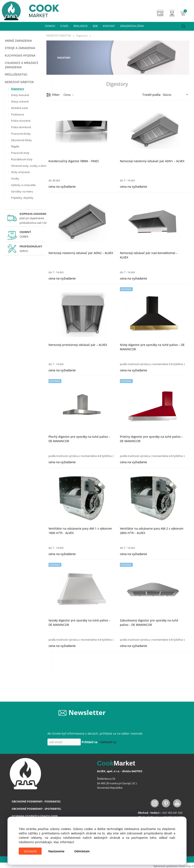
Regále (15, 146)
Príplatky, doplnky (22, 198)
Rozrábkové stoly (22, 159)
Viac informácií (64, 842)
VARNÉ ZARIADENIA (18, 41)
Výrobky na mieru (22, 191)
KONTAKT (109, 26)
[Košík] (187, 13)
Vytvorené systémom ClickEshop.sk (174, 866)
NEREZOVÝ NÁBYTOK (19, 82)
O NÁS (64, 26)
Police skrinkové (21, 127)
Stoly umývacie (20, 172)
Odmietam (82, 851)
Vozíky (15, 178)
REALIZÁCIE (81, 26)
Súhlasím (30, 851)
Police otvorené (21, 121)
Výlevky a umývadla (23, 185)
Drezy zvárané (20, 101)
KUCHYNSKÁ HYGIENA (20, 55)
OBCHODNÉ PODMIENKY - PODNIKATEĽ (36, 802)
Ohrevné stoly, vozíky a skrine (29, 166)
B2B (95, 26)
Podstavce (17, 114)
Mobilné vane (19, 108)
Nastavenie (56, 851)
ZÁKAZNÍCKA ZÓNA (132, 26)
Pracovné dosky (21, 134)
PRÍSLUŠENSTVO (16, 74)
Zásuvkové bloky (21, 140)
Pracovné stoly (20, 153)
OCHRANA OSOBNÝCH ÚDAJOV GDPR (35, 816)
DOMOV (50, 26)
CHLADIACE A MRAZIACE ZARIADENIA (22, 65)
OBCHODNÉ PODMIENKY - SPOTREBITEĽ (36, 809)
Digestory (17, 89)
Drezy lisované (20, 95)
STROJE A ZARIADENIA (20, 48)
